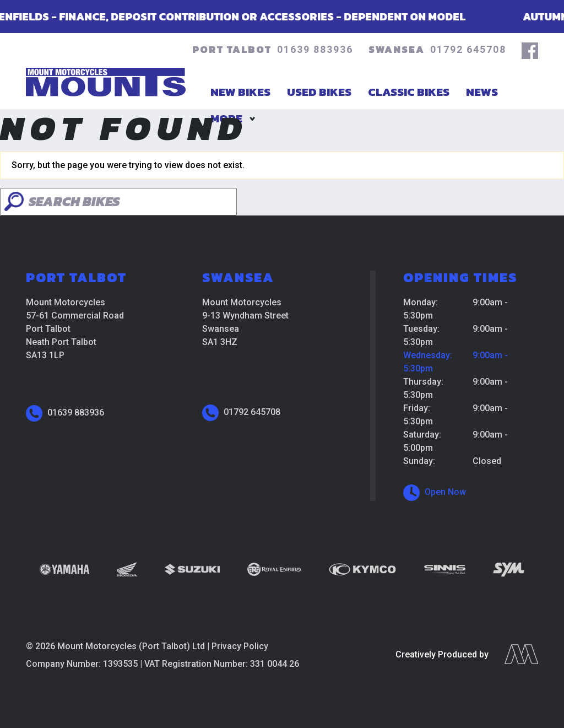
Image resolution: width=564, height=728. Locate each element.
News (482, 92)
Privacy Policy (240, 646)
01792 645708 (468, 49)
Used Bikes (319, 92)
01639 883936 (315, 49)
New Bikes (240, 92)
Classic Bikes (409, 92)
